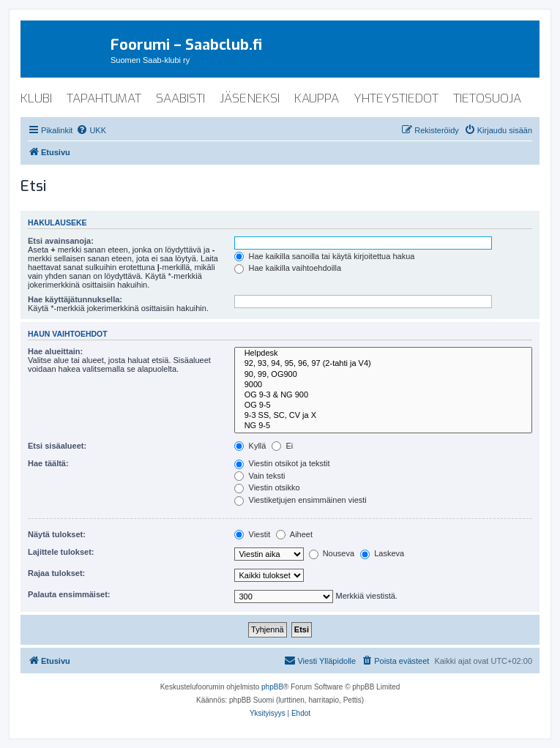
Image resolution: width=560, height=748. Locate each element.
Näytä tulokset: (57, 534)
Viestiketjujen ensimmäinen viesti (300, 500)
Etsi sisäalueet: (57, 446)
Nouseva (332, 553)
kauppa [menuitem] (317, 98)
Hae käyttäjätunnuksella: (75, 299)
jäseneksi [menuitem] (250, 98)
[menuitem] (91, 130)
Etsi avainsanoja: (61, 241)
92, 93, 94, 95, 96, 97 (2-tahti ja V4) (383, 364)
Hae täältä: (48, 463)
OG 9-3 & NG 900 (383, 395)
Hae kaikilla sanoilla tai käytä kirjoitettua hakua (324, 256)
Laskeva (382, 553)
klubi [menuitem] (36, 98)
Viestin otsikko (267, 487)
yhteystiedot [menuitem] (396, 98)
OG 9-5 (383, 405)
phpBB (272, 687)
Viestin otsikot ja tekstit (282, 463)
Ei (282, 446)
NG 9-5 (383, 426)
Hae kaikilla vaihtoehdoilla (288, 268)
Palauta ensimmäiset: (69, 594)
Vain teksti (260, 476)
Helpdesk (383, 354)
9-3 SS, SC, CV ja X (383, 416)
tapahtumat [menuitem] (104, 98)
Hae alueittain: (55, 351)
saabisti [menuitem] (180, 98)
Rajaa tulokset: (56, 573)
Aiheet (294, 534)
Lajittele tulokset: (61, 552)
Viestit (252, 534)
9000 (383, 385)
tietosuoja (487, 98)
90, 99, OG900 (383, 375)
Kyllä (250, 446)
